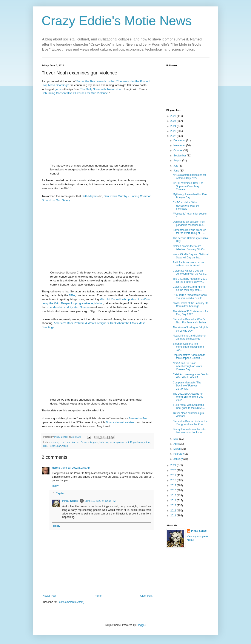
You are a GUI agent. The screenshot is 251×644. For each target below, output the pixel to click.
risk (45, 446)
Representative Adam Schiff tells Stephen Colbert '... (189, 357)
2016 (174, 490)
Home (98, 596)
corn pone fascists (70, 442)
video (65, 446)
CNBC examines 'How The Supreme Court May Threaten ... (188, 186)
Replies (60, 493)
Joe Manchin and (58, 307)
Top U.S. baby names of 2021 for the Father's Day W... (190, 280)
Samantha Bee (138, 418)
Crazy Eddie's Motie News (117, 21)
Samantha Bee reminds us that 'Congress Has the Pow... (190, 423)
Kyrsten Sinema (79, 307)
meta (112, 442)
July (176, 166)
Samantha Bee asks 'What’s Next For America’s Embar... (190, 321)
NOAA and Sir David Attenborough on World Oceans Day (188, 366)
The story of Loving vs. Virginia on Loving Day (190, 329)
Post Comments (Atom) (71, 602)
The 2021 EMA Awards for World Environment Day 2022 (188, 397)
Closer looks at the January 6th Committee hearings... (190, 305)
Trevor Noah (55, 446)
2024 (174, 126)
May (176, 439)
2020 (174, 470)
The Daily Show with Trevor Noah (101, 89)
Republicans (136, 442)
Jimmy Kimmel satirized (120, 422)
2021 (174, 465)
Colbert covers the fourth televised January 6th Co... (190, 248)
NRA (72, 295)
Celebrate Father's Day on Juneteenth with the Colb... (190, 272)
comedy (55, 442)
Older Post (146, 596)
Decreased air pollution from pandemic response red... (189, 223)
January (178, 459)
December (180, 141)
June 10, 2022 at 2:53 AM (76, 468)
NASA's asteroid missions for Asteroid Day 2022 (189, 176)
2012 (174, 511)
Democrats (86, 442)
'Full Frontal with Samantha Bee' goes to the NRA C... (189, 406)
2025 (174, 121)
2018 (174, 480)
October (178, 150)
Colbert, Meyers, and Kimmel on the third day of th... (189, 288)
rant (127, 442)
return (147, 442)
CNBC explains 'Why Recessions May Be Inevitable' (186, 206)
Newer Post (49, 596)
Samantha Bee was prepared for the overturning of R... (189, 232)
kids (102, 442)
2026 (174, 116)
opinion (120, 442)
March (177, 449)
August (178, 161)
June (176, 171)
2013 (174, 505)
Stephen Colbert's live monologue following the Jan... (188, 347)
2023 (174, 131)
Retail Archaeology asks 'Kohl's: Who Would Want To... (191, 376)
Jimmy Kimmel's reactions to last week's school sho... (189, 431)
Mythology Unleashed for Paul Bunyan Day (190, 196)
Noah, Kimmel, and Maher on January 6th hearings (189, 337)
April (176, 444)
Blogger (141, 625)
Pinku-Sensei (70, 501)
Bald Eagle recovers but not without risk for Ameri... (189, 264)
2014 (174, 500)
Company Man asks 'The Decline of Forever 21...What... (187, 386)
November (180, 145)
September (180, 156)
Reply (55, 486)
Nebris (56, 468)
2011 (174, 516)
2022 (174, 136)
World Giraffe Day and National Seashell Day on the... (191, 256)
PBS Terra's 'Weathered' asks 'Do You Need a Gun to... (190, 297)
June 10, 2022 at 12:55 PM (100, 501)
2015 (174, 496)
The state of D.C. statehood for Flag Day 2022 (190, 313)
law (107, 442)
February (179, 454)
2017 (174, 485)
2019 (174, 475)
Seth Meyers (90, 196)
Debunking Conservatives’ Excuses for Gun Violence (75, 93)
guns (58, 89)
